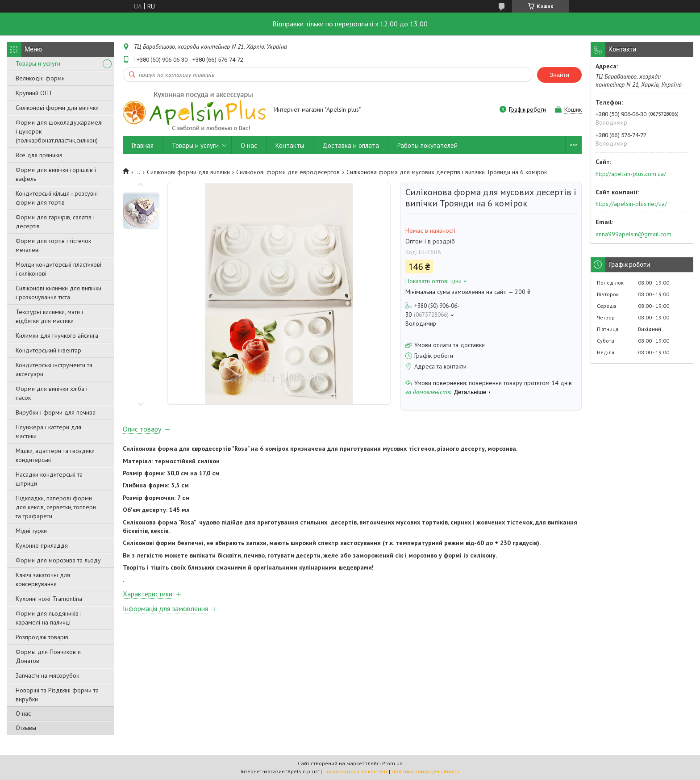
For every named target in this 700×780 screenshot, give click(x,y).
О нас (23, 713)
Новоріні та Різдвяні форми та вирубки (57, 695)
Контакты (290, 145)
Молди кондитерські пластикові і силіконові (58, 269)
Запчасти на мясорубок (47, 675)
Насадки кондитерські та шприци (49, 479)
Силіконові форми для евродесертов (288, 172)
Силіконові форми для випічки (57, 108)
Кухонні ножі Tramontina (49, 599)
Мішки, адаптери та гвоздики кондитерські (55, 455)
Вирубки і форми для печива (56, 412)
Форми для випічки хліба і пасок (52, 393)
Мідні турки (31, 531)
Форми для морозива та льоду (58, 560)
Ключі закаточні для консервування (43, 579)
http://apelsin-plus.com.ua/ (631, 174)
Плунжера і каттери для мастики (48, 432)
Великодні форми (40, 78)
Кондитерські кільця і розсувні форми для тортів (57, 198)
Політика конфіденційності (425, 771)
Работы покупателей (427, 145)
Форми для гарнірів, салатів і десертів (55, 222)
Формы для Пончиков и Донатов (48, 656)
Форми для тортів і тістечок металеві (53, 245)
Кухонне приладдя (42, 545)
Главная (143, 145)
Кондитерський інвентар (48, 350)
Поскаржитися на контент (355, 771)
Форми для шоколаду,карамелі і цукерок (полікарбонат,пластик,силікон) (59, 131)
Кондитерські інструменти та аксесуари (54, 369)
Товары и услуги (38, 63)
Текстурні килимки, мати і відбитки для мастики (49, 316)
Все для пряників (39, 155)
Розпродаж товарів (42, 637)
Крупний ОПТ (34, 93)
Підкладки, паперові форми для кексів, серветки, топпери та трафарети (56, 507)
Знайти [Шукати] (559, 75)
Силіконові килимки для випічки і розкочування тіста (58, 293)
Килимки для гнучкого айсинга (57, 335)
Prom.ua (392, 763)
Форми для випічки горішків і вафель (56, 174)
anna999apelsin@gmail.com (633, 234)
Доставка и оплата (351, 145)
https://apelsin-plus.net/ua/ (631, 204)
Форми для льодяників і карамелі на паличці (49, 618)
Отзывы (26, 728)
